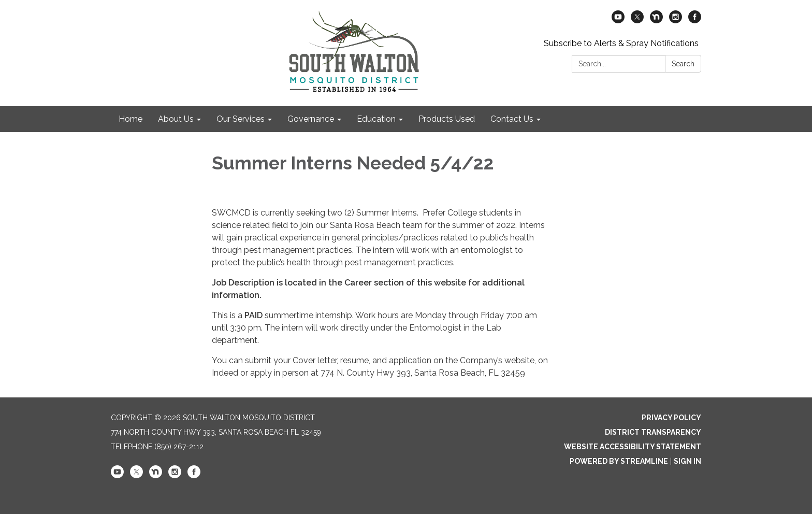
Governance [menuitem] (311, 119)
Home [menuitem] (130, 119)
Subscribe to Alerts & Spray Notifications (621, 43)
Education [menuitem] (376, 119)
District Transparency (653, 432)
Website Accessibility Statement (633, 447)
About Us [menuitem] (176, 119)
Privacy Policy (671, 418)
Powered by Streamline (619, 461)
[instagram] (676, 20)
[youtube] (618, 20)
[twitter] (637, 20)
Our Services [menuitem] (241, 119)
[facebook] (695, 20)
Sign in (687, 461)
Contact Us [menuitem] (512, 119)
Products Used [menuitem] (447, 119)
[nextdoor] (656, 20)
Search (683, 64)
